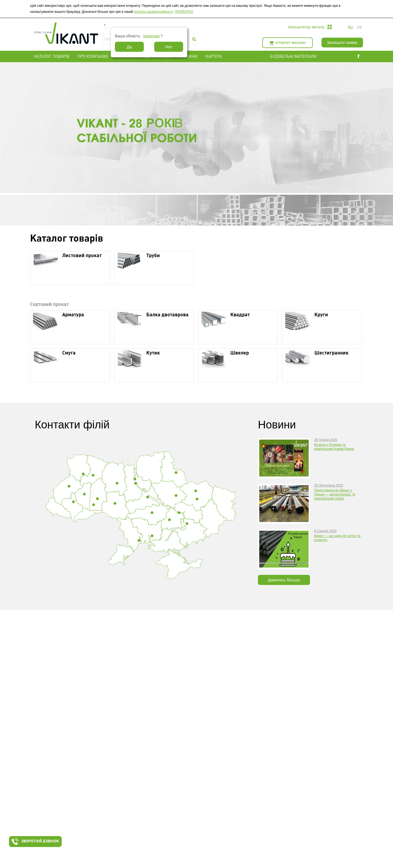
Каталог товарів (52, 56)
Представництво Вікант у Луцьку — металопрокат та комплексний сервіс (335, 494)
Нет (169, 47)
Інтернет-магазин (291, 43)
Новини (189, 56)
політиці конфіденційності (154, 12)
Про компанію (93, 56)
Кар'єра (214, 56)
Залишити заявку (342, 43)
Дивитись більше (284, 580)
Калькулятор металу (306, 27)
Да (129, 47)
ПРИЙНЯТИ (184, 12)
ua (359, 27)
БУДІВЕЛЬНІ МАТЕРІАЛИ (300, 56)
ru (350, 27)
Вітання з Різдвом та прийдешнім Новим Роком (334, 447)
